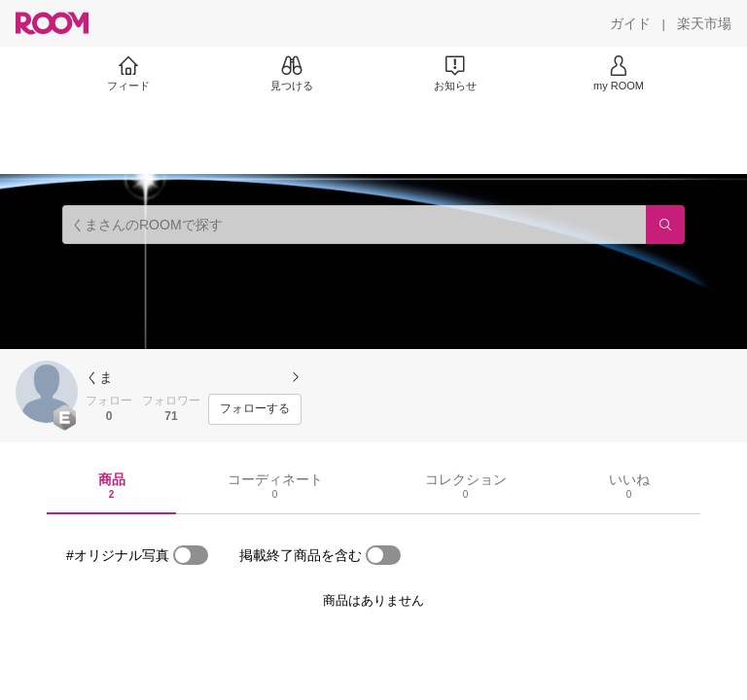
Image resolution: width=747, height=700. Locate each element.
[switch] (191, 555)
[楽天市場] (704, 23)
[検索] (665, 225)
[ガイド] (630, 23)
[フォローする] (255, 409)
